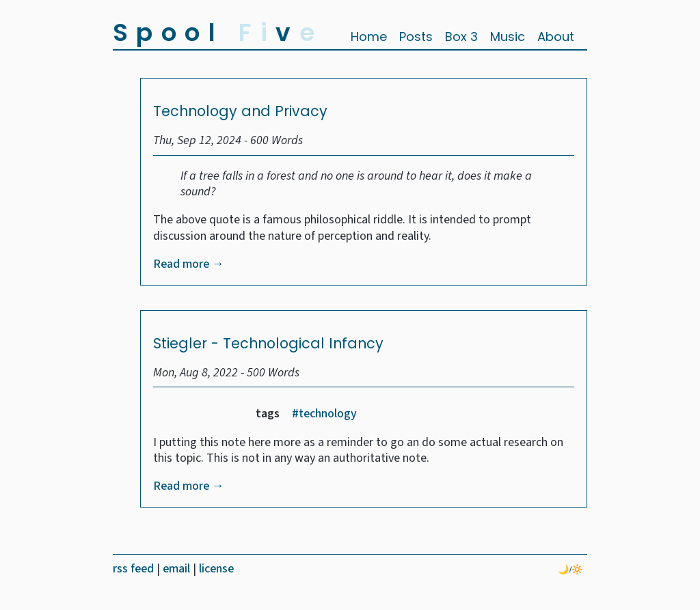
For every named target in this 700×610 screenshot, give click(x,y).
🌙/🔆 (571, 569)
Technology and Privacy (240, 111)
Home (369, 37)
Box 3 (461, 37)
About (556, 37)
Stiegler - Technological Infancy (268, 343)
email (178, 569)
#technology (324, 414)
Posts (416, 37)
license (216, 569)
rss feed (135, 569)
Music (508, 37)
